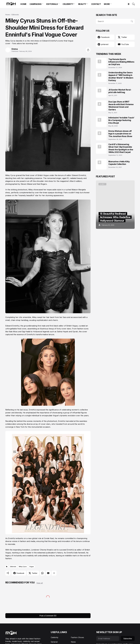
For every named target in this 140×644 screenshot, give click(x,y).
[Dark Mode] (127, 4)
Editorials (15, 15)
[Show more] (54, 573)
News (73, 642)
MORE (107, 4)
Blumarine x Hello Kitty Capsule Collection (119, 163)
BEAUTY (82, 4)
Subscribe (128, 639)
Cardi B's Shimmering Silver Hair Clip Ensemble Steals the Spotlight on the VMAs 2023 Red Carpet (121, 148)
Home (8, 15)
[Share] (88, 50)
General (54, 642)
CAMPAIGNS (36, 4)
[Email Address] (108, 639)
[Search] (132, 4)
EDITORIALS (52, 4)
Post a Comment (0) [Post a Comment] (48, 616)
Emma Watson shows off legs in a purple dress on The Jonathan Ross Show (120, 134)
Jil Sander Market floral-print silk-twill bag (120, 91)
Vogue (32, 567)
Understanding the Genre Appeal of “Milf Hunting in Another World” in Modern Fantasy (121, 76)
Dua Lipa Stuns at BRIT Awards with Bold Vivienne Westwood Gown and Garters (121, 106)
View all (40, 583)
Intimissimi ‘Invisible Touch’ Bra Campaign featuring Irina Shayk (121, 120)
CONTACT (96, 4)
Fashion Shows (77, 637)
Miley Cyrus (23, 567)
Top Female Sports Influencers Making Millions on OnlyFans (121, 62)
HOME (23, 4)
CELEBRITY (68, 4)
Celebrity (55, 637)
